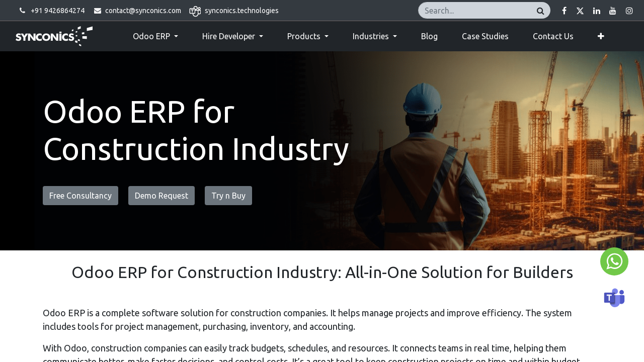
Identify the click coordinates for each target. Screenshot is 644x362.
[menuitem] (429, 36)
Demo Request (162, 196)
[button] (601, 36)
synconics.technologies (242, 11)
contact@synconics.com (143, 11)
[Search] (541, 10)
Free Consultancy (80, 196)
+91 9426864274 (58, 11)
